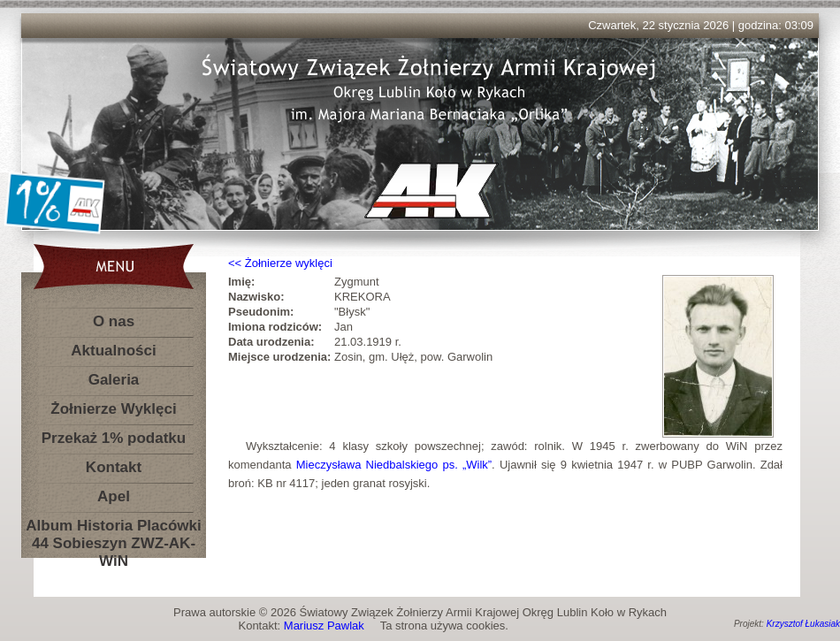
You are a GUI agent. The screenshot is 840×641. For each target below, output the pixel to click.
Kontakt (114, 467)
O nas (114, 321)
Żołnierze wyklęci (289, 263)
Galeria (114, 380)
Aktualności (113, 351)
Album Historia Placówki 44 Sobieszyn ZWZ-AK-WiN (113, 529)
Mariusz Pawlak (324, 626)
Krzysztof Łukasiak (803, 624)
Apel (114, 496)
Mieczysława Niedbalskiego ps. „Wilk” (394, 465)
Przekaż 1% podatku (114, 438)
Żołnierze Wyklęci (113, 409)
